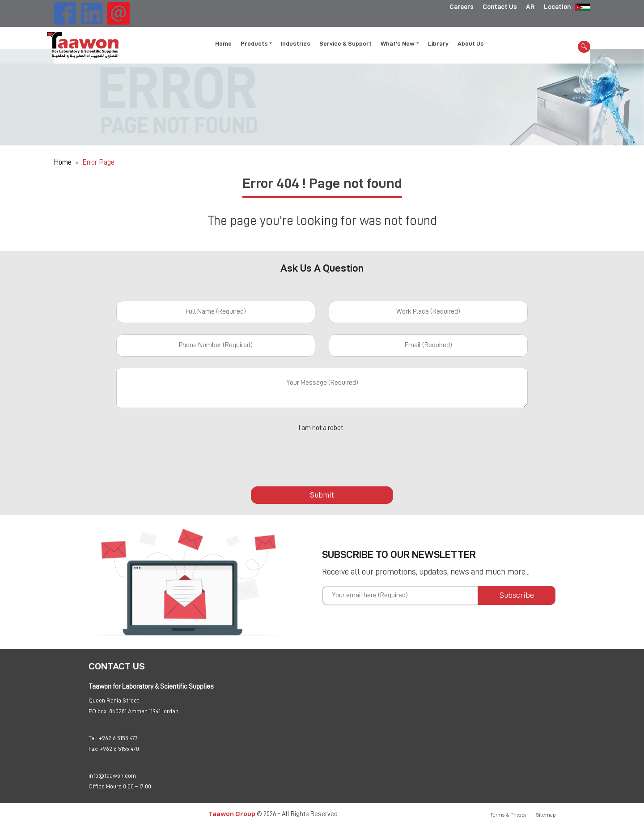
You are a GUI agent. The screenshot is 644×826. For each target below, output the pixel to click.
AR (530, 7)
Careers (462, 7)
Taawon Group (232, 814)
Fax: (93, 749)
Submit (322, 495)
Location (557, 7)
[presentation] (322, 454)
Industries (296, 43)
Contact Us (500, 7)
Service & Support (345, 43)
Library (438, 43)
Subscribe (517, 595)
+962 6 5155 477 (118, 738)
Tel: (93, 738)
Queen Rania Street (114, 700)
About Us (471, 43)
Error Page (98, 162)
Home (223, 43)
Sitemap (546, 815)
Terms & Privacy (508, 815)
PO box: (98, 711)
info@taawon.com (112, 775)
